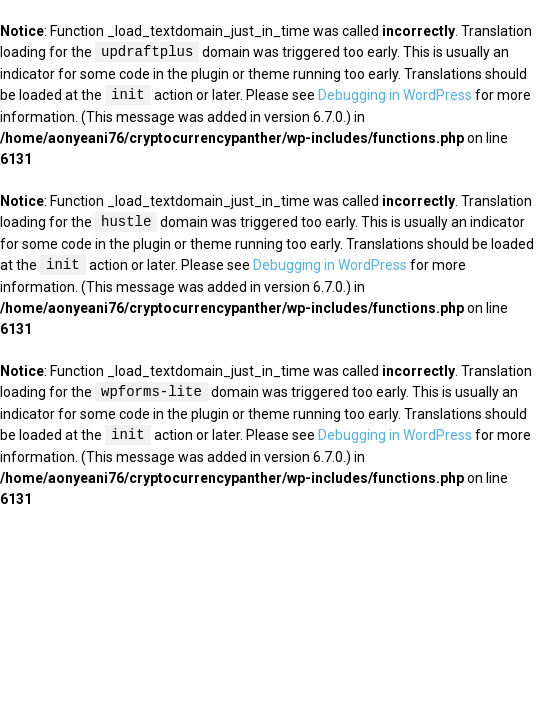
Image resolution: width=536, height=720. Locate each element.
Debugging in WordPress (395, 96)
